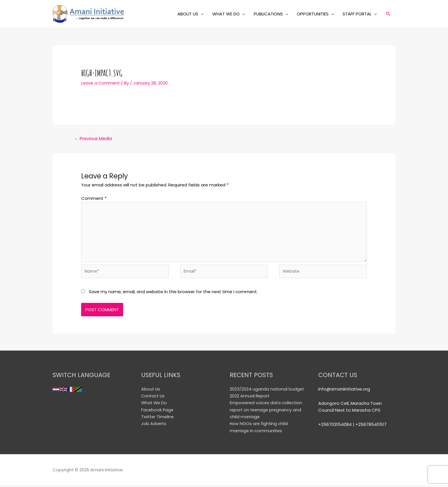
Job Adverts (154, 425)
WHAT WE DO (226, 14)
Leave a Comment (101, 83)
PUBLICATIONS (268, 14)
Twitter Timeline (158, 419)
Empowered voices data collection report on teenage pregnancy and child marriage (267, 412)
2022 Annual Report (250, 398)
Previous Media (94, 138)
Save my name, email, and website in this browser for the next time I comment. (173, 294)
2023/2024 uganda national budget (267, 391)
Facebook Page (158, 412)
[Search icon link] (388, 14)
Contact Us (153, 398)
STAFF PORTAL (357, 14)
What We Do (155, 405)
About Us (151, 391)
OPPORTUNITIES (313, 14)
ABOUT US (188, 14)
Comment (94, 198)
